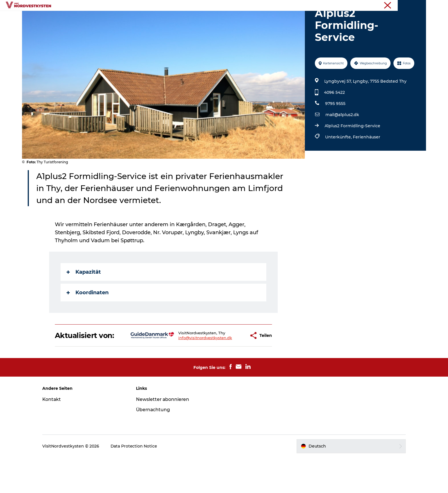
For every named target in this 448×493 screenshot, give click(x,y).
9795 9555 (335, 131)
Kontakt (56, 435)
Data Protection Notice (139, 482)
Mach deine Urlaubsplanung (285, 18)
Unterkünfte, (339, 164)
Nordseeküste (414, 5)
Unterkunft (234, 18)
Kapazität (84, 299)
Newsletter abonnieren (165, 435)
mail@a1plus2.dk (342, 142)
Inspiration (179, 18)
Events (206, 18)
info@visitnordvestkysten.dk (187, 369)
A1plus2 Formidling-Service (352, 153)
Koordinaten (88, 320)
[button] (228, 367)
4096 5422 (334, 120)
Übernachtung (156, 445)
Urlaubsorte (145, 18)
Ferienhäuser (366, 164)
